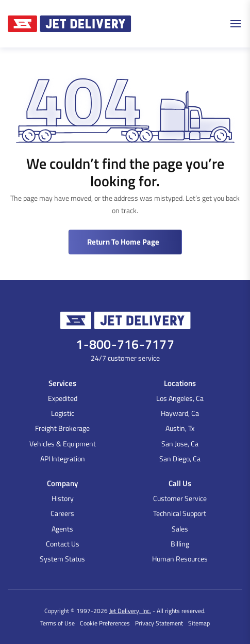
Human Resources (180, 559)
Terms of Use (57, 623)
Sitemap (199, 623)
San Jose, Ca (180, 444)
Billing (180, 544)
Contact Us (63, 544)
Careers (62, 513)
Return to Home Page (123, 242)
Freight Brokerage (62, 428)
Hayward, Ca (180, 413)
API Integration (63, 458)
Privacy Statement (159, 623)
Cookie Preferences (105, 623)
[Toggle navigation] (237, 24)
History (63, 498)
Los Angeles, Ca (180, 398)
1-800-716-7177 (125, 344)
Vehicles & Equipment (63, 444)
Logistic (63, 413)
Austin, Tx (180, 428)
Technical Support (180, 513)
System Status (62, 559)
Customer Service (180, 498)
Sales (180, 529)
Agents (62, 529)
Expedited (63, 398)
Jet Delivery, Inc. (130, 611)
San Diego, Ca (180, 458)
